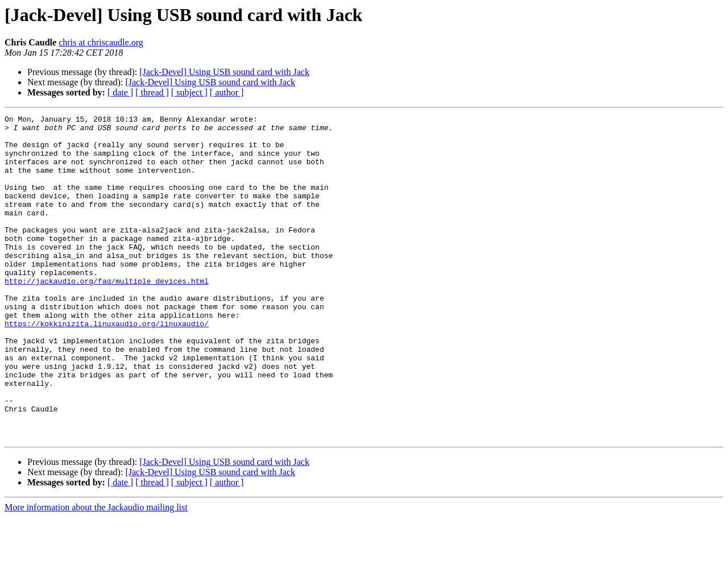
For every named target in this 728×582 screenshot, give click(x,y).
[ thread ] (152, 92)
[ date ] (120, 92)
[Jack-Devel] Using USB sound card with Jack (224, 72)
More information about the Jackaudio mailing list (96, 572)
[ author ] (227, 92)
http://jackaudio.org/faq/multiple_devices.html (107, 315)
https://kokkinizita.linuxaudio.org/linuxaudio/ (107, 366)
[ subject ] (189, 92)
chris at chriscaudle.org (101, 42)
